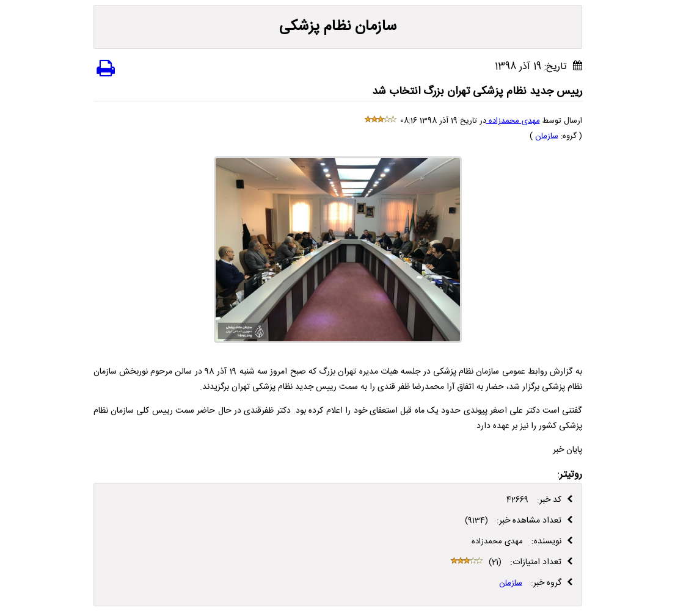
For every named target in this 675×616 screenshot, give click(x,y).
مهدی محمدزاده (513, 121)
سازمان (547, 136)
